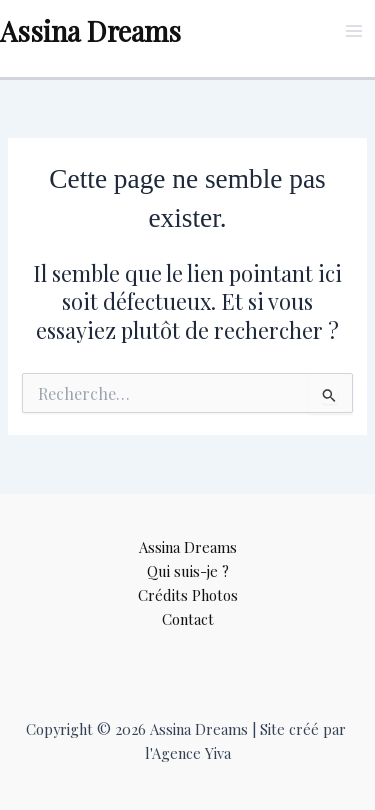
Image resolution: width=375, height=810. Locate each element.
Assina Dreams (90, 30)
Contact (188, 619)
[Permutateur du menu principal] (354, 31)
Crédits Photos (188, 595)
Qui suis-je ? (188, 571)
